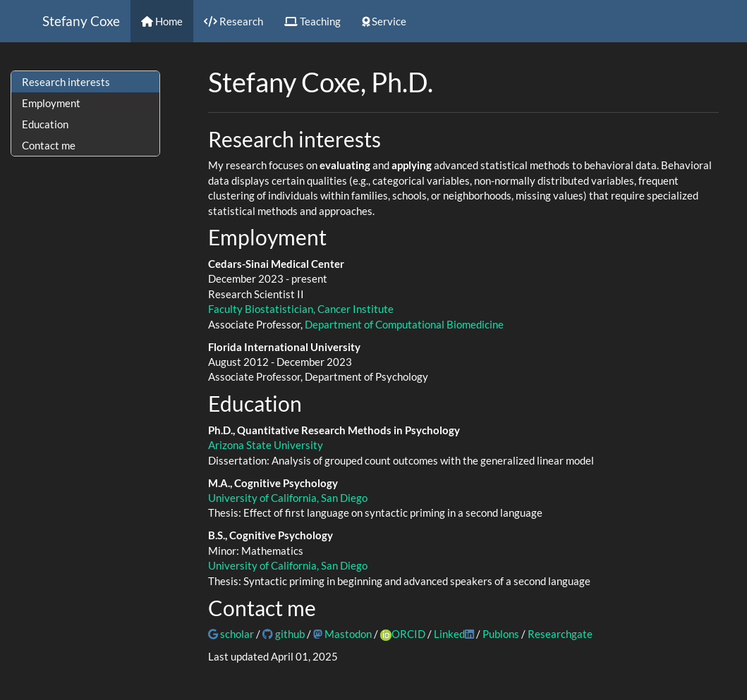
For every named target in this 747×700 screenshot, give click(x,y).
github (284, 634)
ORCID (408, 634)
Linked (454, 634)
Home (162, 21)
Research (233, 21)
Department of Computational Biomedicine (404, 324)
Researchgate (560, 634)
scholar (231, 634)
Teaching (312, 21)
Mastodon (342, 634)
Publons (501, 634)
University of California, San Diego (288, 498)
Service (384, 21)
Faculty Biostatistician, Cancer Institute (301, 309)
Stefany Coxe (81, 21)
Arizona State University (266, 445)
